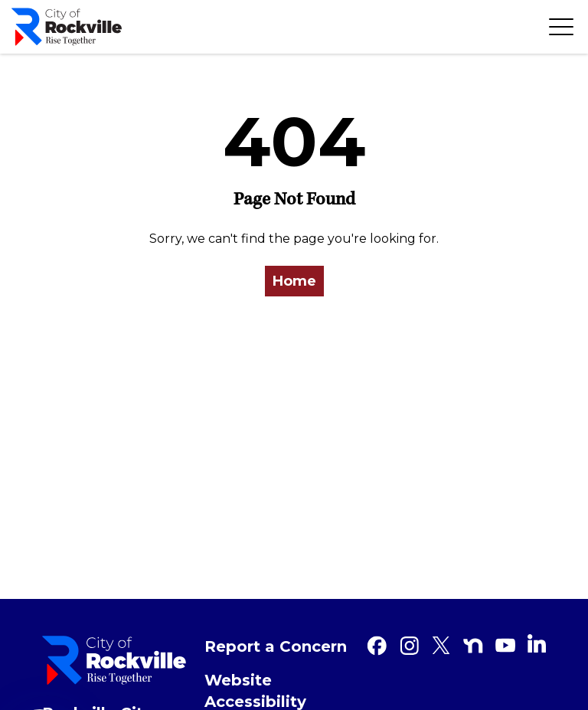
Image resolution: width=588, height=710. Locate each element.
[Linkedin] (537, 643)
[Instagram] (409, 646)
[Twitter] (441, 646)
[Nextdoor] (473, 646)
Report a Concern (276, 646)
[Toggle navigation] (561, 27)
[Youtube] (505, 646)
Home (294, 281)
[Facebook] (377, 646)
